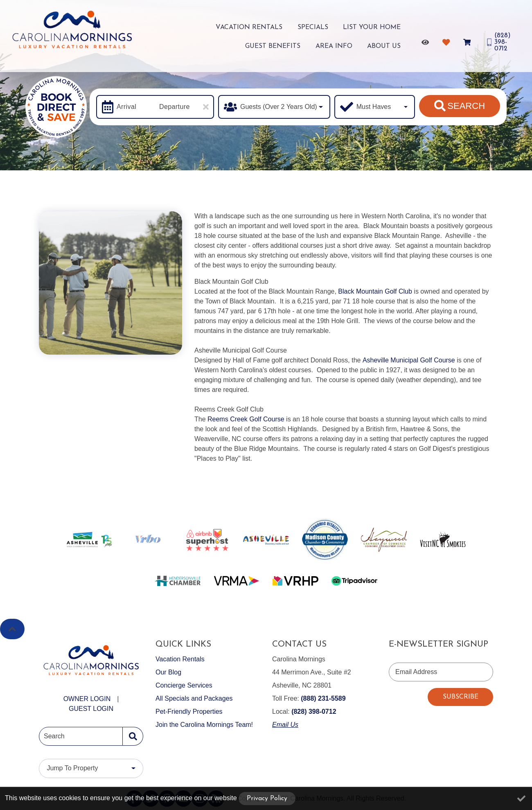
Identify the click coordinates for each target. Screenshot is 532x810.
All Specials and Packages (194, 698)
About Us (385, 45)
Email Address (416, 672)
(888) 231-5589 (323, 698)
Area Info (344, 45)
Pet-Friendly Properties (189, 712)
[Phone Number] (500, 40)
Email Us (285, 725)
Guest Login (91, 709)
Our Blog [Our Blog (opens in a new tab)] (168, 672)
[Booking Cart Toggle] (466, 40)
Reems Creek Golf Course (246, 419)
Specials (261, 29)
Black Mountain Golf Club (375, 291)
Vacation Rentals (206, 29)
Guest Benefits (375, 29)
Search (460, 106)
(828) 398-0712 (314, 712)
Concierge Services (184, 685)
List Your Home (312, 29)
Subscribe (461, 697)
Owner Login (87, 699)
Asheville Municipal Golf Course (409, 360)
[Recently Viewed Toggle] (424, 40)
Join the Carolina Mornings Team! (204, 725)
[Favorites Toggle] (445, 40)
